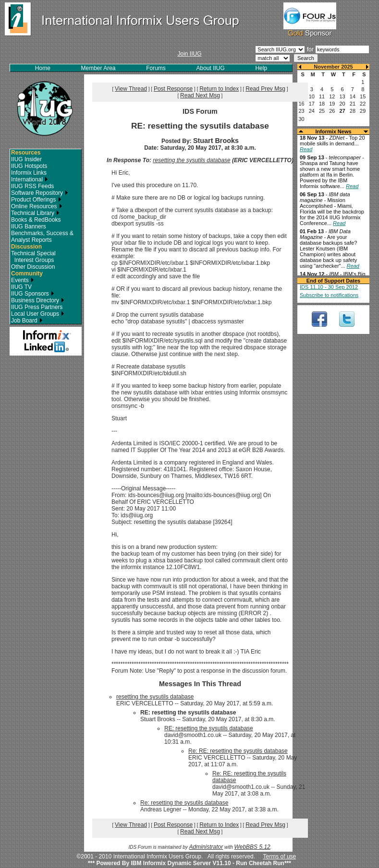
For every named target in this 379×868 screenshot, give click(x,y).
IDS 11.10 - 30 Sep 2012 (329, 287)
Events (23, 280)
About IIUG (210, 68)
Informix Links (29, 173)
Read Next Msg (200, 95)
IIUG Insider (26, 159)
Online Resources (37, 206)
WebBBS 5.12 (252, 847)
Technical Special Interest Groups (33, 257)
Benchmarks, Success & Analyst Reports (42, 237)
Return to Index (219, 89)
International (30, 179)
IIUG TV (21, 287)
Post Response (173, 89)
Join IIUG (189, 54)
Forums (156, 68)
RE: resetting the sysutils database (209, 728)
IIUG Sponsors (33, 294)
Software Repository (40, 193)
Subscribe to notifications (329, 295)
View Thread (131, 89)
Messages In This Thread (200, 684)
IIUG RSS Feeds (32, 186)
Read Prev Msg (265, 89)
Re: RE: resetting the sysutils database (238, 751)
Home (43, 68)
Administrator (206, 847)
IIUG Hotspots (29, 166)
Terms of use (280, 856)
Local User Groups (38, 314)
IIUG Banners (29, 226)
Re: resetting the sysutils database (184, 803)
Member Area (98, 68)
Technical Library (35, 213)
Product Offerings (36, 200)
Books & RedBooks (36, 220)
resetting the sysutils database (191, 160)
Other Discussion (33, 267)
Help (261, 68)
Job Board (27, 321)
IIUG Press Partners (37, 307)
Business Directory (38, 300)
